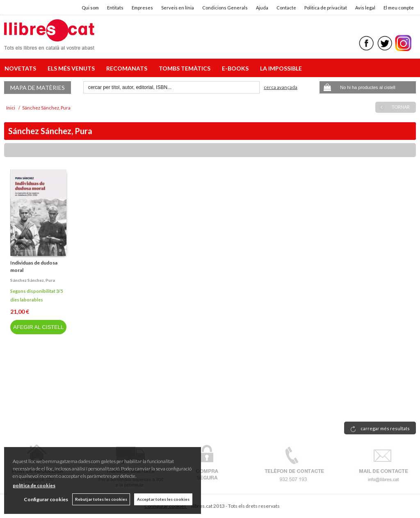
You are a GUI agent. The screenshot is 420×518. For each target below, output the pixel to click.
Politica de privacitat (326, 8)
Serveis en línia (178, 8)
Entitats (115, 8)
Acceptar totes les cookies (163, 499)
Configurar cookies (46, 499)
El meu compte (399, 8)
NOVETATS (22, 68)
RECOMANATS (128, 68)
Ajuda (262, 8)
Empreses (142, 8)
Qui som (90, 8)
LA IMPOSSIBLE (281, 68)
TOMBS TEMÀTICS (186, 68)
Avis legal (365, 8)
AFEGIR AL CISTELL (38, 327)
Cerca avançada (281, 87)
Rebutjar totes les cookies (101, 499)
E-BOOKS (236, 68)
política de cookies (34, 485)
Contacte (286, 8)
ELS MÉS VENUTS (72, 68)
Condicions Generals (225, 8)
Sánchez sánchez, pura (33, 280)
